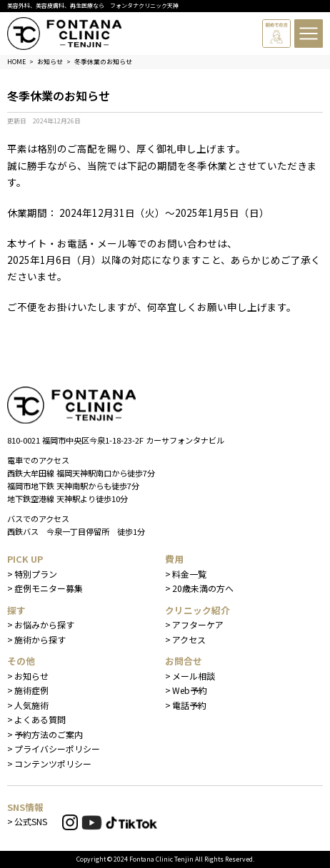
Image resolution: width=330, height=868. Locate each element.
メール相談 (194, 676)
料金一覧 (189, 574)
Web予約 (190, 690)
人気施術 (31, 705)
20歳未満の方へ (203, 588)
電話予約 (189, 705)
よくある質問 (40, 719)
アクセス (189, 639)
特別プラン (36, 574)
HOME (16, 62)
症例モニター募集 (49, 588)
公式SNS (31, 821)
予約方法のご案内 (49, 734)
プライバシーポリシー (57, 749)
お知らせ (31, 676)
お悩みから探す (44, 624)
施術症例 (31, 690)
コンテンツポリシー (53, 764)
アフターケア (198, 624)
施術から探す (40, 639)
